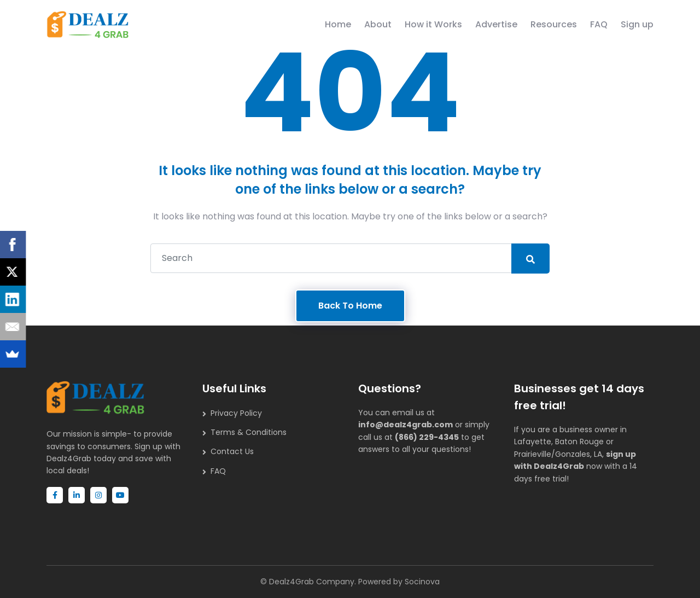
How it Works (433, 24)
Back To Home (350, 306)
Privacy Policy (236, 413)
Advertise (496, 24)
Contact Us (232, 451)
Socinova (422, 582)
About (378, 24)
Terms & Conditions (249, 432)
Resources (554, 24)
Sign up (637, 24)
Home (338, 24)
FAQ (599, 24)
